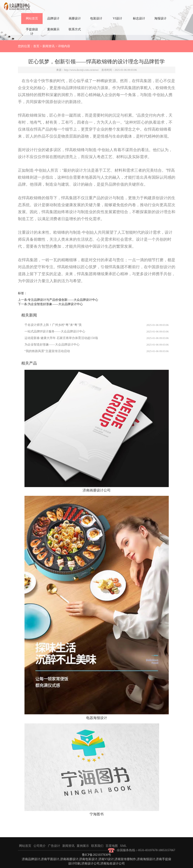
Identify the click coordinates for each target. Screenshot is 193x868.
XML (123, 846)
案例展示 (53, 29)
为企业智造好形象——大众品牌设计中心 (55, 304)
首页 (36, 46)
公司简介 (40, 846)
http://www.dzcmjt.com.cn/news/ (81, 70)
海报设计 (160, 18)
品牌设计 (53, 18)
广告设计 (54, 846)
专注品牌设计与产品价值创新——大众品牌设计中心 (63, 300)
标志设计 (139, 18)
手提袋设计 (32, 32)
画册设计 (75, 18)
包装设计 (96, 18)
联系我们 (97, 846)
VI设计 (117, 18)
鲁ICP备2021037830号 (97, 855)
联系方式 (75, 29)
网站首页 (32, 18)
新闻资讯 (49, 46)
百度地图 (112, 846)
